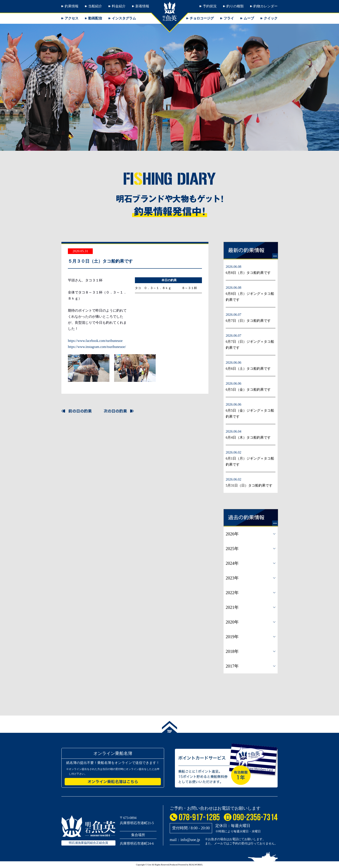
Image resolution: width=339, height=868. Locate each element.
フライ (229, 18)
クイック (271, 18)
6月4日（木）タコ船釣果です (248, 437)
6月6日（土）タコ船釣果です (248, 369)
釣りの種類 (235, 6)
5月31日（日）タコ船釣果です (249, 485)
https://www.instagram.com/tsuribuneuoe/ (97, 347)
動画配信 (95, 18)
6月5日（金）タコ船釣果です (248, 390)
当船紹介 (95, 6)
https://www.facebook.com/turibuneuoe (95, 341)
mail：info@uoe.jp (185, 840)
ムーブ (249, 18)
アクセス (72, 18)
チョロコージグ (202, 18)
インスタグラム (124, 18)
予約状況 (210, 6)
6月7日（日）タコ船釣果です (248, 321)
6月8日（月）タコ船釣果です (248, 273)
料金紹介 (119, 6)
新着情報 (142, 6)
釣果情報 (72, 6)
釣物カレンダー (265, 6)
